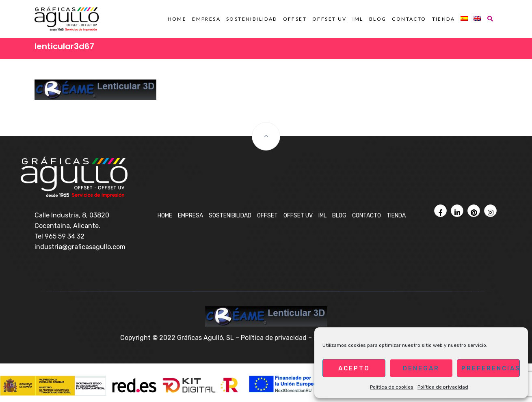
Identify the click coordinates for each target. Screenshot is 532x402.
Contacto (409, 19)
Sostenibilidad (252, 19)
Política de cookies (392, 387)
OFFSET (295, 19)
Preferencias (491, 368)
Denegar (421, 368)
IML (358, 19)
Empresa (206, 19)
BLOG (378, 19)
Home (177, 19)
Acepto (354, 368)
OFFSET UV (330, 19)
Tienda (443, 19)
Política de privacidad (443, 387)
